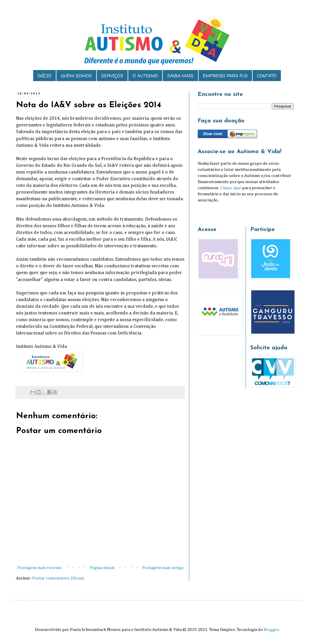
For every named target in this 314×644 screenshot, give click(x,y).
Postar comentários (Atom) (58, 578)
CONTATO (267, 76)
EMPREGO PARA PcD (225, 76)
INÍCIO (44, 76)
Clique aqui (231, 188)
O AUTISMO (145, 76)
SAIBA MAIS (180, 76)
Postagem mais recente (40, 568)
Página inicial (102, 568)
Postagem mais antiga (163, 568)
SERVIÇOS (112, 76)
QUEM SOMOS (76, 76)
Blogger (271, 630)
